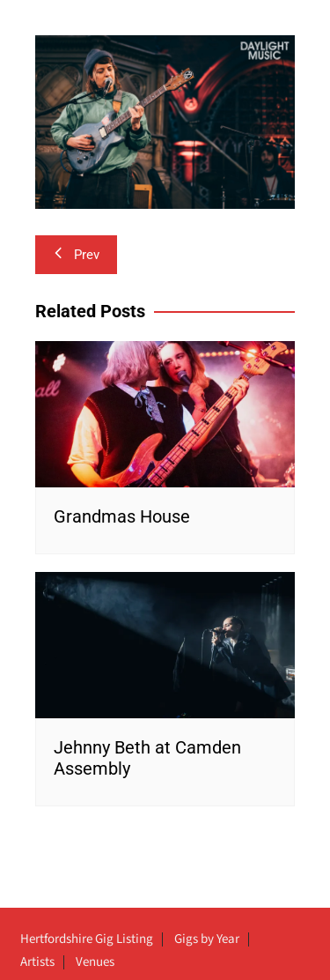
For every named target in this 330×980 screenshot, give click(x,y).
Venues (95, 962)
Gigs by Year (207, 939)
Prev (76, 255)
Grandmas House (122, 516)
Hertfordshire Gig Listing (87, 939)
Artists (37, 962)
